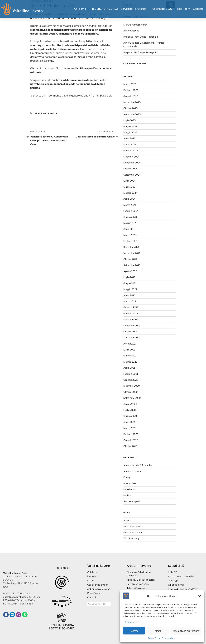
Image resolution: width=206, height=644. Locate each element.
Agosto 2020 (130, 404)
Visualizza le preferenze (186, 631)
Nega (158, 631)
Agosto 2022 (130, 271)
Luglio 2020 (130, 410)
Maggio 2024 (130, 193)
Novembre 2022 (132, 253)
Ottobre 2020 (131, 392)
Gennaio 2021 (131, 380)
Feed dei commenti (133, 532)
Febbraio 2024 (131, 211)
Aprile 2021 (129, 368)
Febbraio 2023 (131, 241)
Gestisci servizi (131, 622)
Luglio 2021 (129, 350)
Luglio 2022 (129, 277)
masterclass (130, 483)
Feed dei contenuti (133, 526)
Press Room (183, 9)
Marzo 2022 (130, 301)
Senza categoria (46, 113)
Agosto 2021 (130, 344)
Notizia (127, 495)
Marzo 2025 (130, 145)
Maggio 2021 (130, 362)
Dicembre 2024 (132, 157)
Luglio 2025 (129, 120)
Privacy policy (168, 638)
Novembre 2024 (132, 163)
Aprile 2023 (129, 229)
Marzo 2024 (130, 205)
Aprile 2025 (129, 138)
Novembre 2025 (132, 102)
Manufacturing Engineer (136, 25)
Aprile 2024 (129, 199)
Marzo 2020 (130, 428)
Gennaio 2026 (131, 96)
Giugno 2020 (130, 416)
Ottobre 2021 (130, 332)
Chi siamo (82, 9)
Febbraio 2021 (131, 374)
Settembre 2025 (132, 114)
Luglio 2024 (129, 181)
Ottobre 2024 (130, 169)
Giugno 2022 (130, 283)
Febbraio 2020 (131, 434)
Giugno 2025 (130, 126)
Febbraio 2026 (131, 90)
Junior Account (131, 31)
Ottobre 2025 (130, 108)
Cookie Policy (154, 638)
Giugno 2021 (130, 356)
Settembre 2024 (132, 175)
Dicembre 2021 (131, 319)
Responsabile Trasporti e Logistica (141, 52)
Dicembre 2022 (131, 247)
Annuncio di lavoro (133, 471)
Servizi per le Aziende (135, 9)
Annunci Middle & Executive (138, 465)
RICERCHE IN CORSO (105, 9)
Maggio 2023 (130, 223)
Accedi (127, 520)
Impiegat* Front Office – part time (141, 37)
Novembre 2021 (132, 326)
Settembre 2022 (132, 265)
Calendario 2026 (163, 9)
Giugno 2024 (130, 187)
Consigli (127, 477)
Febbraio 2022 (131, 307)
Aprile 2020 (129, 422)
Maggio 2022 (130, 289)
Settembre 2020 (132, 398)
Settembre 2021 (132, 337)
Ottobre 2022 (130, 259)
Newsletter (129, 489)
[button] (200, 596)
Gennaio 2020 (131, 440)
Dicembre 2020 (132, 386)
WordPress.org (131, 538)
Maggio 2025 (130, 132)
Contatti (198, 9)
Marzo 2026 (130, 84)
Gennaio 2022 (131, 313)
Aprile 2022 (129, 295)
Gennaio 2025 (131, 150)
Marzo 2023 (130, 235)
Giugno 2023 (130, 217)
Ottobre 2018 (130, 446)
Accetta (134, 631)
